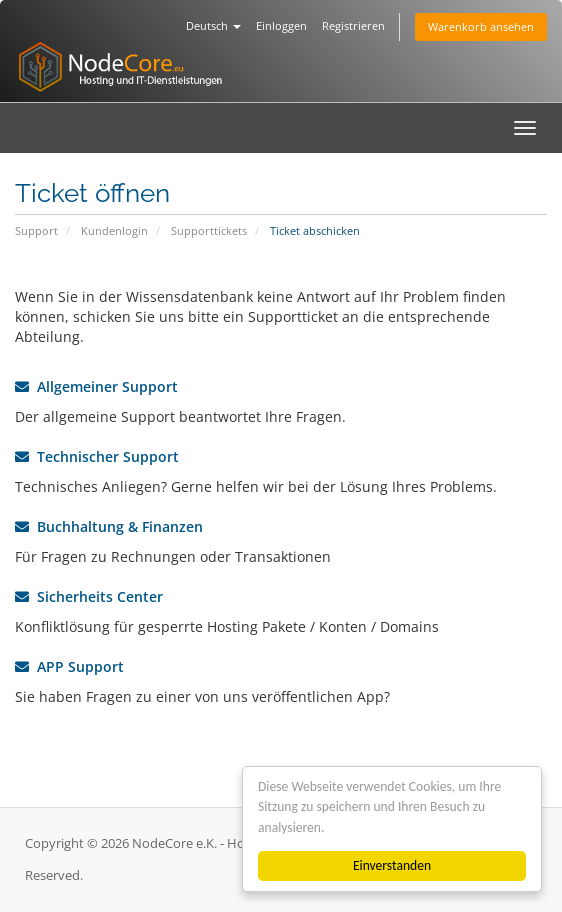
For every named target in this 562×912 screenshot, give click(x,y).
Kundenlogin (114, 230)
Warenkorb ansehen (481, 26)
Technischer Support (97, 456)
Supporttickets (209, 230)
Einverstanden (392, 865)
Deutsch (213, 25)
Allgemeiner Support (96, 386)
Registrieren (353, 25)
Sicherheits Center (89, 596)
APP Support (69, 666)
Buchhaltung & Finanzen (109, 526)
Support (36, 230)
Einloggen (281, 25)
